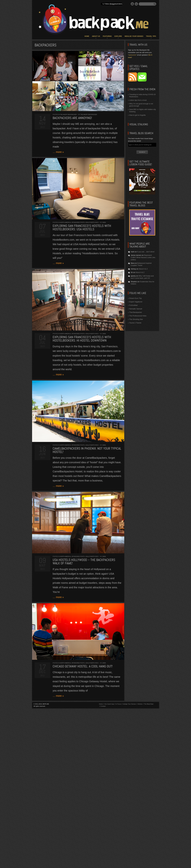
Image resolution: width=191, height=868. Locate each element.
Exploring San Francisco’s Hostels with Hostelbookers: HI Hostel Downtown (82, 339)
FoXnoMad (133, 305)
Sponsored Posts (78, 222)
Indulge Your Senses (134, 36)
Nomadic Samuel (136, 309)
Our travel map (109, 704)
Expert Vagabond (136, 302)
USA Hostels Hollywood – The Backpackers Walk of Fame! (84, 562)
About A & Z (143, 269)
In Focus (118, 704)
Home (87, 36)
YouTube (132, 4)
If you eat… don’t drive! (146, 252)
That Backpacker (136, 312)
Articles (140, 704)
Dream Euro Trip (135, 298)
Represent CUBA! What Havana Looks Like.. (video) (143, 257)
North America (65, 222)
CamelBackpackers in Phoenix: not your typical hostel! (87, 450)
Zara (104, 222)
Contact (103, 706)
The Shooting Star (136, 319)
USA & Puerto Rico (92, 222)
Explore (118, 36)
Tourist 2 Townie (135, 323)
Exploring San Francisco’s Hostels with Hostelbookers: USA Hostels (82, 228)
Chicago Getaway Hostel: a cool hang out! (83, 666)
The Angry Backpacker (68, 115)
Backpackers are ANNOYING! (72, 118)
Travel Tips (151, 36)
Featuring (107, 36)
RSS (136, 4)
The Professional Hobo (138, 316)
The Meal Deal (149, 704)
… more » (58, 152)
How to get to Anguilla (138, 115)
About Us (96, 36)
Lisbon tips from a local (138, 100)
